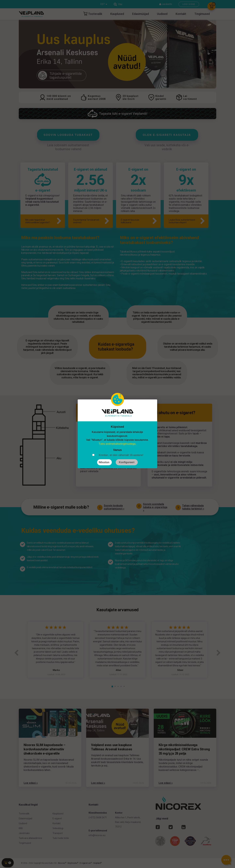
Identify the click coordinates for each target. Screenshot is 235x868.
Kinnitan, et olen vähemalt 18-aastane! (121, 455)
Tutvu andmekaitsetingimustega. (117, 444)
